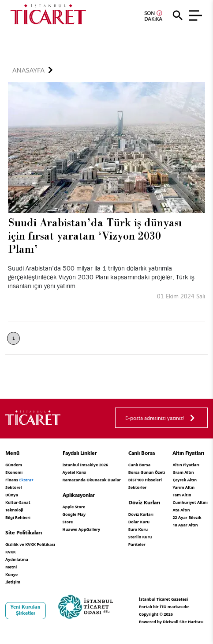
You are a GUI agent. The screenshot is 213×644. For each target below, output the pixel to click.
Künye (11, 574)
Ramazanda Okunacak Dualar (92, 480)
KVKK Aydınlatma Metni (17, 559)
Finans (19, 480)
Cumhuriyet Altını (190, 502)
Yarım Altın (183, 487)
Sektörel (13, 487)
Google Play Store (74, 518)
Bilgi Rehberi (18, 517)
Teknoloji (14, 510)
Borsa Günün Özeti (147, 472)
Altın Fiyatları (186, 465)
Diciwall (170, 622)
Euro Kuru (138, 529)
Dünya (12, 495)
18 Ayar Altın (185, 525)
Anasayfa (28, 70)
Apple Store (74, 507)
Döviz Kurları (141, 514)
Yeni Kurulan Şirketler (26, 610)
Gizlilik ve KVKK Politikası (30, 544)
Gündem (14, 465)
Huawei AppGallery (82, 529)
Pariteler (137, 544)
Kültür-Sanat (18, 502)
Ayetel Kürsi (75, 472)
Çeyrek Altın (185, 480)
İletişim (13, 582)
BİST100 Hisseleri (145, 480)
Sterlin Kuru (140, 537)
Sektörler (138, 487)
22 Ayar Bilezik (187, 517)
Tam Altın (182, 495)
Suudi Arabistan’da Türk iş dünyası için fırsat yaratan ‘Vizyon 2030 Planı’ (95, 236)
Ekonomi (14, 472)
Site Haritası (192, 622)
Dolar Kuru (139, 522)
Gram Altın (183, 472)
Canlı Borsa (139, 465)
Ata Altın (181, 510)
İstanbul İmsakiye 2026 (86, 465)
